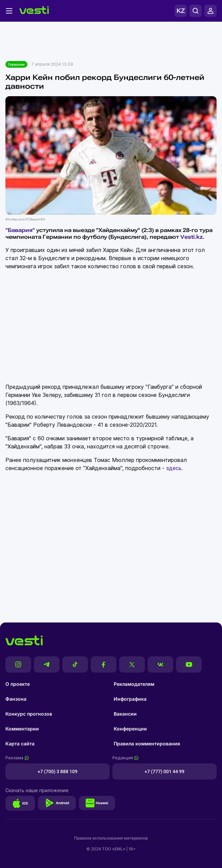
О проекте (18, 684)
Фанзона (16, 699)
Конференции (130, 729)
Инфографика (130, 699)
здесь (174, 468)
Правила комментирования (147, 744)
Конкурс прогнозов (29, 714)
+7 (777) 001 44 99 (164, 771)
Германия (16, 64)
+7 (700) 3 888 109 (58, 771)
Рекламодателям (134, 684)
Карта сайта (20, 744)
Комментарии (22, 729)
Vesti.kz (192, 237)
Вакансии (125, 714)
